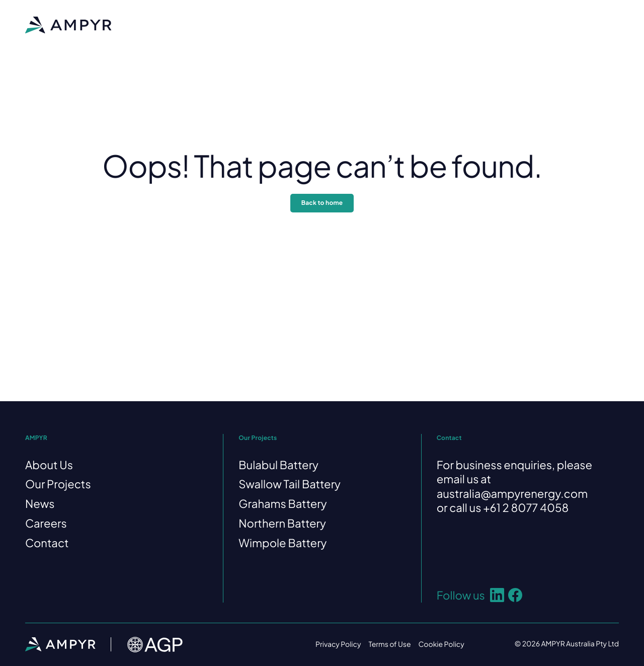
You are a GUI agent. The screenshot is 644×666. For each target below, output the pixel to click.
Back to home (322, 203)
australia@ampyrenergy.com (512, 493)
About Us (220, 24)
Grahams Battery (283, 503)
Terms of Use (389, 644)
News (331, 24)
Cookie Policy (441, 644)
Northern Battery (282, 523)
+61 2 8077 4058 (526, 507)
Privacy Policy (338, 644)
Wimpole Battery (283, 543)
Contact (426, 24)
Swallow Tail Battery (290, 484)
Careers (376, 24)
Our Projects (278, 24)
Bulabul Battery (278, 465)
